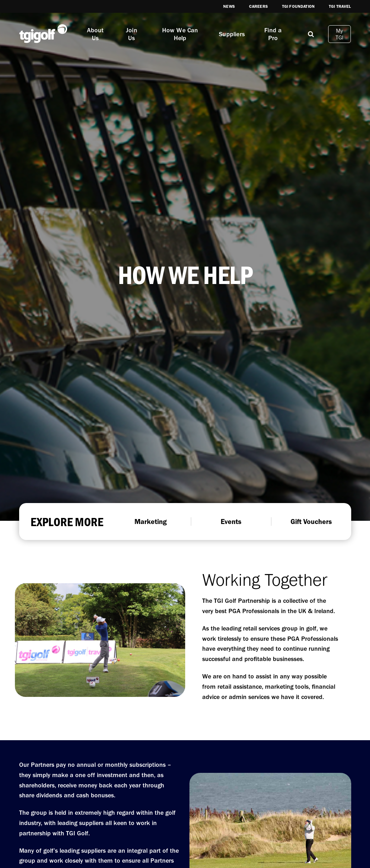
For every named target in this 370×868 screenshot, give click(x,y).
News (229, 6)
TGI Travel (340, 6)
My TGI (340, 34)
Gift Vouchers (311, 522)
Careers (258, 6)
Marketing (151, 522)
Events (231, 522)
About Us (95, 34)
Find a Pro (273, 34)
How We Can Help (180, 34)
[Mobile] (311, 34)
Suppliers (232, 34)
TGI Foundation (298, 6)
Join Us (132, 34)
